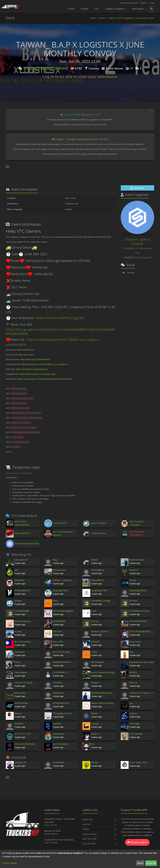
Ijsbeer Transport (99, 523)
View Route (137, 188)
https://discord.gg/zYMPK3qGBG (35, 359)
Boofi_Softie (20, 693)
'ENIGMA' (19, 724)
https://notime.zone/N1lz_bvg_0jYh (60, 318)
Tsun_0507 (58, 642)
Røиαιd (94, 713)
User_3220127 (21, 560)
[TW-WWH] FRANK (138, 621)
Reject (140, 863)
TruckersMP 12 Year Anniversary (59, 840)
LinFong (95, 621)
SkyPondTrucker (137, 560)
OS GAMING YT (60, 672)
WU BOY (134, 601)
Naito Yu (133, 683)
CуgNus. (133, 713)
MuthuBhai (19, 580)
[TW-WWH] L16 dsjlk (101, 601)
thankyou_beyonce (100, 631)
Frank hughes (21, 672)
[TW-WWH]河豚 (22, 611)
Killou (55, 601)
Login (152, 3)
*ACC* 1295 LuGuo (138, 763)
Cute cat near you (23, 621)
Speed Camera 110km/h (102, 703)
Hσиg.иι (18, 713)
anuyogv (95, 724)
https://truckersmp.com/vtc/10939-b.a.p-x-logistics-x (44, 364)
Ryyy (55, 560)
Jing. (132, 652)
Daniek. (95, 560)
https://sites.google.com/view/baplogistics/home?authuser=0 (45, 379)
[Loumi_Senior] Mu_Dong (103, 672)
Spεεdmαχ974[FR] (138, 591)
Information (138, 9)
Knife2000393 (59, 621)
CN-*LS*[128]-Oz (61, 744)
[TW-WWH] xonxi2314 (139, 611)
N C (93, 744)
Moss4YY (134, 570)
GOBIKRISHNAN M (62, 662)
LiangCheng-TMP (99, 591)
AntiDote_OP (21, 763)
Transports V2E (60, 523)
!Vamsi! (133, 580)
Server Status (89, 834)
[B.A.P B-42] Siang (61, 652)
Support (87, 824)
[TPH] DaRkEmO (22, 591)
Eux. (131, 703)
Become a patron (137, 842)
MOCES (133, 672)
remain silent (135, 642)
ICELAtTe (57, 631)
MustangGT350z (60, 591)
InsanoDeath (59, 734)
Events (85, 9)
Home (93, 18)
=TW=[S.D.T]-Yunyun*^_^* (141, 693)
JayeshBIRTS (97, 580)
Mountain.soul (59, 570)
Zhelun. (18, 662)
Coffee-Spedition (99, 533)
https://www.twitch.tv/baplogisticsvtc (32, 369)
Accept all (151, 863)
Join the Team (89, 844)
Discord (131, 273)
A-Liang (18, 631)
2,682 (129, 3)
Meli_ (17, 570)
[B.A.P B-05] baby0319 (140, 631)
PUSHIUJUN (59, 763)
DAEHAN (57, 724)
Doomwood (58, 693)
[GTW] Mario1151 (61, 703)
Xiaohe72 (95, 642)
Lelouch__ (96, 734)
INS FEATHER (21, 703)
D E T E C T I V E (22, 734)
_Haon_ (95, 652)
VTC (97, 9)
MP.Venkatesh (98, 662)
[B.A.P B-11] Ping (22, 642)
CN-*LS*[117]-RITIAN (24, 744)
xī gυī (94, 611)
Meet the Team (89, 839)
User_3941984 (136, 734)
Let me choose (9, 863)
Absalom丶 (96, 683)
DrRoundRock (98, 570)
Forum (71, 9)
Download (87, 820)
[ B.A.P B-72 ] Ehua (23, 683)
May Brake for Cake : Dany (142, 662)
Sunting (18, 601)
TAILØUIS (57, 683)
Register (144, 3)
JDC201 (95, 763)
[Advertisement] (80, 175)
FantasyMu (20, 652)
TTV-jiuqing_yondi (143, 257)
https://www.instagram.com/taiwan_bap (37, 374)
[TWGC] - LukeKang (62, 580)
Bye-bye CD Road (52, 831)
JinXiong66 (134, 724)
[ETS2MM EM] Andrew (101, 693)
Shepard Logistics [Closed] (46, 68)
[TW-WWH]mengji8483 (63, 611)
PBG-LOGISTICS (22, 533)
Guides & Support (115, 9)
